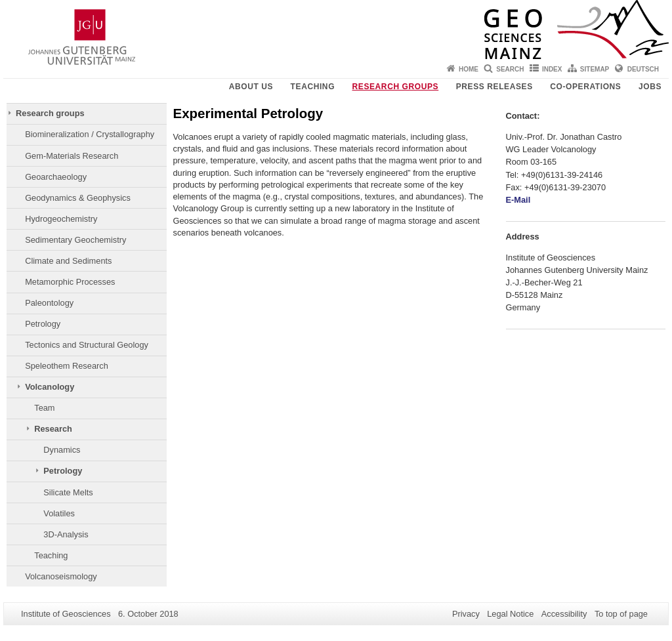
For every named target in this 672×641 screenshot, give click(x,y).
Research (53, 429)
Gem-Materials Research (72, 156)
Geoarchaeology (56, 177)
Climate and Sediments (68, 261)
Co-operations (585, 87)
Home (469, 69)
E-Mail (518, 200)
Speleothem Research (67, 366)
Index (552, 69)
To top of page (621, 614)
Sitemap (595, 69)
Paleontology (49, 303)
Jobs (650, 87)
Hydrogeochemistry (61, 219)
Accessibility (564, 614)
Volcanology (50, 387)
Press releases (494, 87)
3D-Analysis (66, 534)
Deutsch (643, 69)
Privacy (466, 614)
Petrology (43, 324)
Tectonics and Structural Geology (87, 345)
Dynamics (62, 450)
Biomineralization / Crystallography (90, 134)
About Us (251, 87)
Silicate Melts (68, 492)
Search (510, 69)
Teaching (313, 87)
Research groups (396, 87)
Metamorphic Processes (70, 282)
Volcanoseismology (61, 576)
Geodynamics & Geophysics (78, 198)
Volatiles (59, 513)
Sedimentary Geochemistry (75, 240)
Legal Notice (510, 614)
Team (44, 408)
